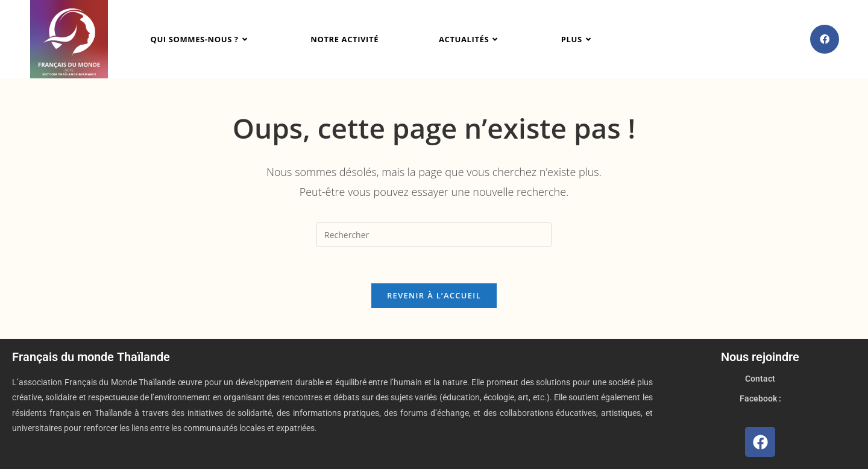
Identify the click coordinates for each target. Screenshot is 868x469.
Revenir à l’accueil (434, 295)
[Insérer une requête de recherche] (434, 234)
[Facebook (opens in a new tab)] (825, 39)
